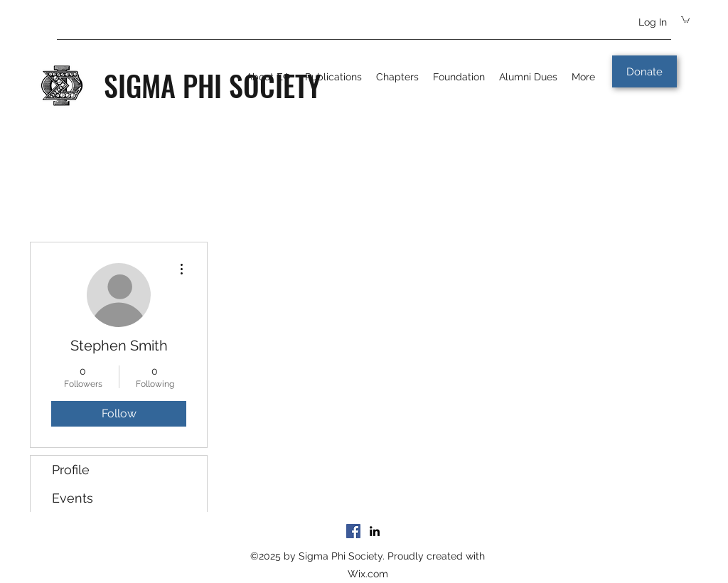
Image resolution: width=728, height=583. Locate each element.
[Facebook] (353, 531)
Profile (71, 470)
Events (73, 498)
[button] (685, 19)
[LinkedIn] (375, 531)
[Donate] (644, 71)
